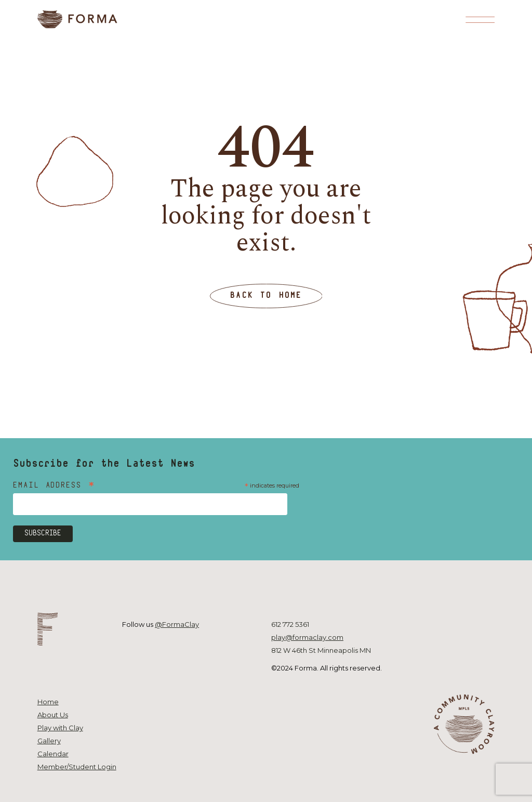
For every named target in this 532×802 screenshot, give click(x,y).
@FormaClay (177, 624)
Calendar (53, 754)
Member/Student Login (77, 767)
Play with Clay (60, 728)
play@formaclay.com (307, 637)
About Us (53, 715)
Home (48, 702)
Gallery (49, 741)
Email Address (54, 486)
